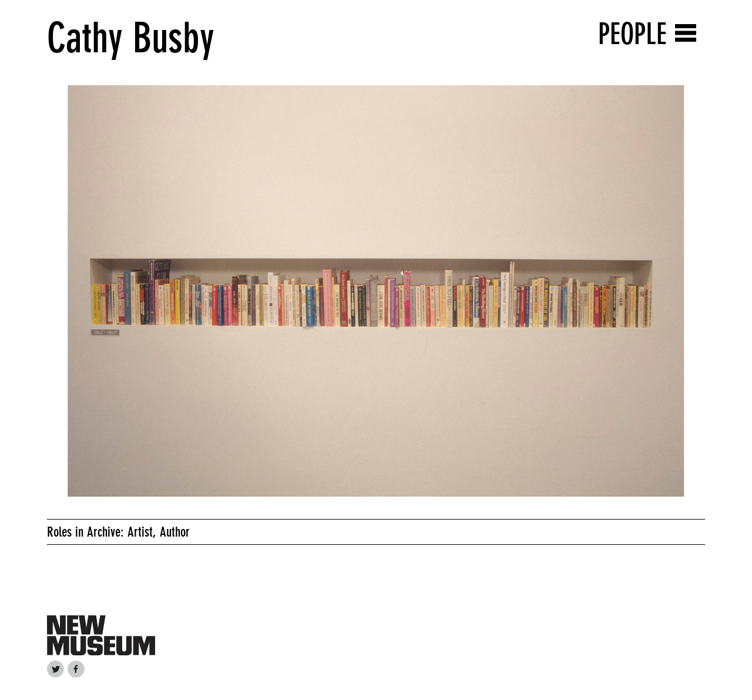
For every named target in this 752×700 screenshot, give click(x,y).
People (632, 34)
